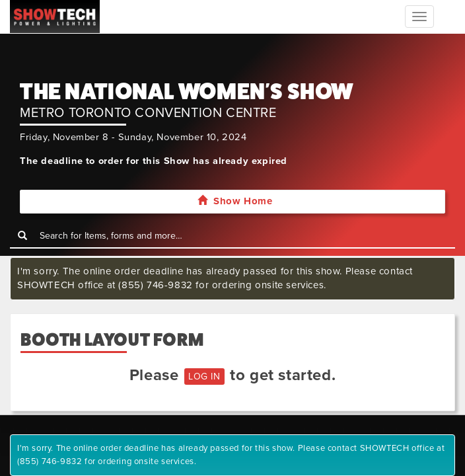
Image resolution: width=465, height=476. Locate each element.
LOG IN (204, 377)
